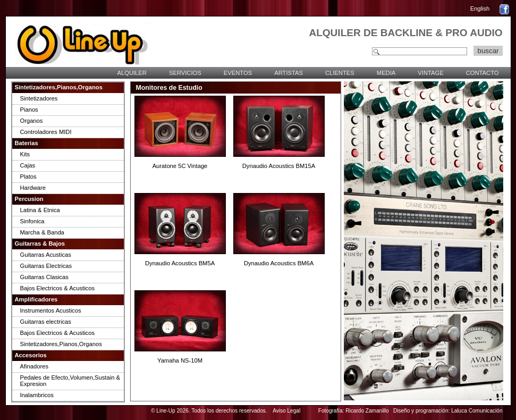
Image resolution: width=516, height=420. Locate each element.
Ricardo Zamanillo (367, 411)
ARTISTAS (289, 73)
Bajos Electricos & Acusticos (58, 288)
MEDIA (386, 73)
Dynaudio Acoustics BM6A (279, 263)
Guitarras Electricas (46, 266)
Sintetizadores (39, 98)
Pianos (29, 110)
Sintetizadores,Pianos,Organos (59, 87)
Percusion (29, 199)
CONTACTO (483, 73)
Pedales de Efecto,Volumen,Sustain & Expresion (70, 381)
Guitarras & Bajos (40, 243)
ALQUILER (132, 73)
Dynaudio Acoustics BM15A (279, 166)
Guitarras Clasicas (44, 277)
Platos (28, 177)
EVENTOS (238, 73)
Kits (25, 154)
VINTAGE (430, 73)
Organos (32, 121)
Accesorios (31, 355)
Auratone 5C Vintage (180, 166)
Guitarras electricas (46, 322)
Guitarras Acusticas (46, 255)
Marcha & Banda (42, 232)
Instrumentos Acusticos (51, 310)
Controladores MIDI (46, 132)
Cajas (28, 165)
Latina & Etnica (40, 210)
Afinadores (35, 366)
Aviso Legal (286, 411)
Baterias (27, 143)
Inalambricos (37, 395)
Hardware (33, 188)
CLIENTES (340, 73)
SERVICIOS (185, 73)
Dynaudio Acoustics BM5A (180, 263)
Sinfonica (32, 221)
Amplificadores (36, 299)
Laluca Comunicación (477, 411)
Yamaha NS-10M (180, 360)
